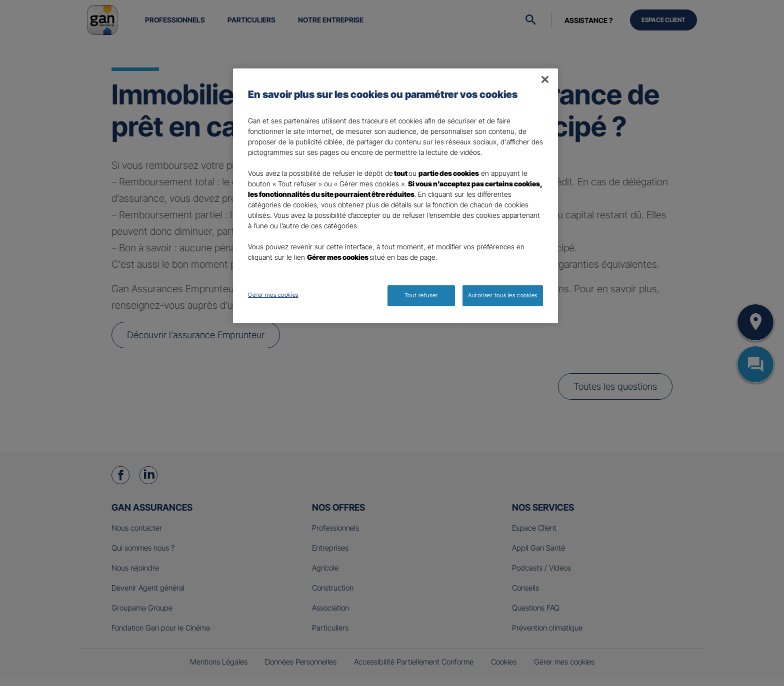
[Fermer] (545, 79)
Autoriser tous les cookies (503, 295)
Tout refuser (421, 295)
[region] (395, 196)
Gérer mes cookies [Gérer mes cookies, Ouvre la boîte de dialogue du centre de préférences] (273, 295)
